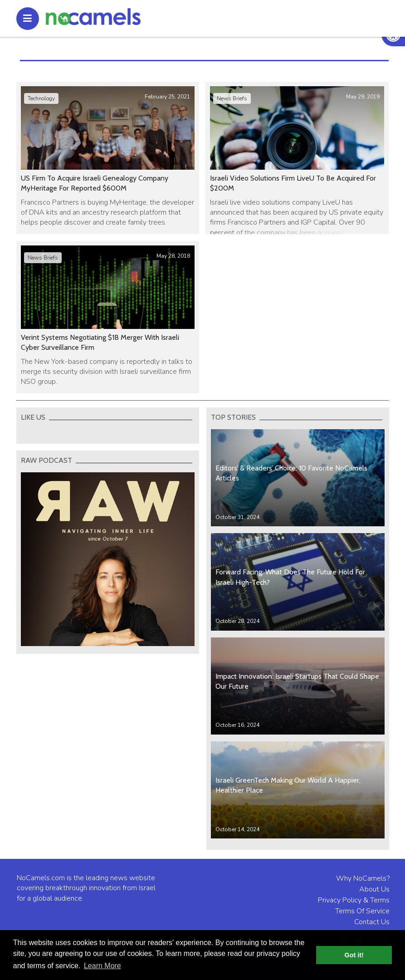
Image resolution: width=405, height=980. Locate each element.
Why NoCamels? (363, 878)
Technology (41, 98)
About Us (374, 889)
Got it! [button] (354, 955)
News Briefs (232, 98)
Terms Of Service (362, 911)
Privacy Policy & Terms (354, 900)
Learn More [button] (102, 966)
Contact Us (372, 922)
